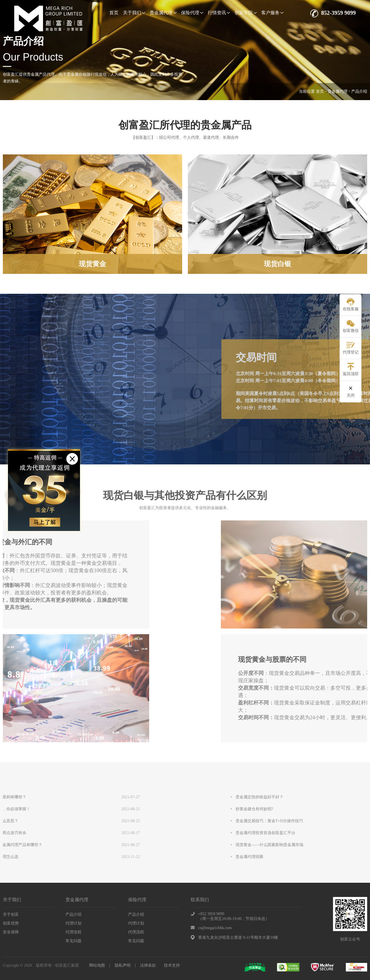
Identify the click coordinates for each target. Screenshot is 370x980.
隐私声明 (123, 965)
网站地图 (97, 965)
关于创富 (11, 914)
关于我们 (134, 13)
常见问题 (73, 941)
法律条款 (148, 965)
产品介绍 (73, 914)
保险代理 (192, 13)
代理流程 (73, 932)
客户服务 (272, 13)
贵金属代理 (163, 13)
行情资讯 (219, 13)
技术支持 (172, 965)
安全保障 (11, 932)
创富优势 (11, 923)
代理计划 (73, 923)
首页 (114, 13)
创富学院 (246, 13)
